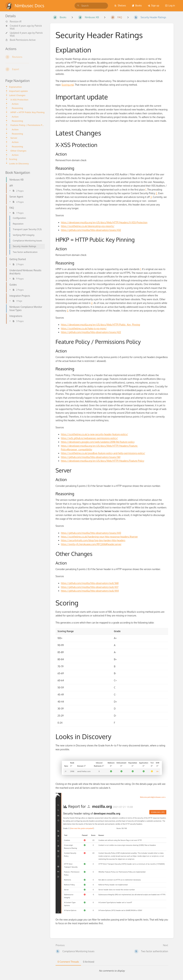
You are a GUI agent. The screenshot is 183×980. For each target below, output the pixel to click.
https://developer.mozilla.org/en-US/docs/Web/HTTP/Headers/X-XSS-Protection (104, 222)
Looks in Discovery (19, 163)
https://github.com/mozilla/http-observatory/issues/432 (91, 230)
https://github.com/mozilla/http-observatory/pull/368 (90, 583)
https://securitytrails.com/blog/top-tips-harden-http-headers (93, 540)
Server (14, 138)
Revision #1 (13, 22)
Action (15, 104)
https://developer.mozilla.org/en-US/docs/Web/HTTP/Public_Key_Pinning (101, 325)
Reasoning (17, 108)
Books (137, 5)
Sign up (153, 5)
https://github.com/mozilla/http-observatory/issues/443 (91, 533)
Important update (18, 91)
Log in (170, 5)
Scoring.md (68, 85)
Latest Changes (17, 95)
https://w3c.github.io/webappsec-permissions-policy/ (89, 438)
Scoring (13, 159)
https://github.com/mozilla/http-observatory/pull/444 (90, 591)
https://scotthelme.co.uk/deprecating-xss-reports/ (88, 226)
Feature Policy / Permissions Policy (28, 125)
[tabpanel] (112, 971)
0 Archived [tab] (89, 962)
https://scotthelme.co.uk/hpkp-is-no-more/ (84, 328)
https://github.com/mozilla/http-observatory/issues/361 (91, 457)
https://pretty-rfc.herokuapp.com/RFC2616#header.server (91, 544)
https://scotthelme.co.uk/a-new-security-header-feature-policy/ (94, 434)
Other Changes (18, 151)
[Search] (78, 6)
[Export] (25, 69)
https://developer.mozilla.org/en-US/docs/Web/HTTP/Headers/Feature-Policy (103, 461)
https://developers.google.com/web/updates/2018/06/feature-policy (98, 442)
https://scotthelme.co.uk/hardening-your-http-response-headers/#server (99, 537)
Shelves (120, 5)
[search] (91, 6)
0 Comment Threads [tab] (68, 962)
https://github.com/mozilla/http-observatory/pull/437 (90, 587)
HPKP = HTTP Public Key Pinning (27, 112)
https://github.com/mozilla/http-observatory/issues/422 (91, 332)
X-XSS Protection (19, 100)
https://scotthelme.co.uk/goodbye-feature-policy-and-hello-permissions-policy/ (103, 453)
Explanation (15, 87)
